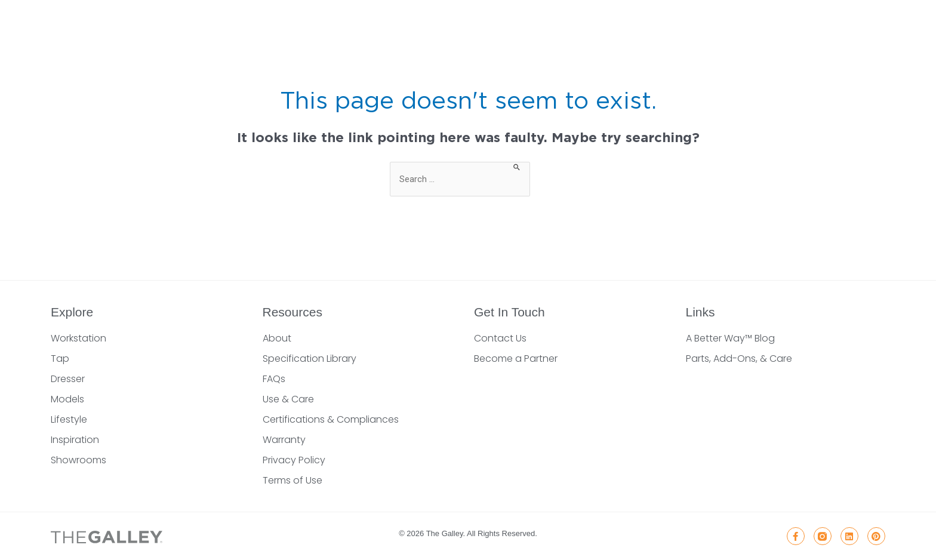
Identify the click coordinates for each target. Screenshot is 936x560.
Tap (60, 359)
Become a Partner (516, 359)
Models (67, 399)
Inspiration (75, 440)
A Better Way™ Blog (730, 338)
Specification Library (310, 359)
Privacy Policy (294, 460)
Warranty (284, 440)
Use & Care (288, 399)
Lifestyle (69, 419)
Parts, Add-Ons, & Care (739, 359)
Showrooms (78, 460)
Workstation (78, 338)
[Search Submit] (517, 166)
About (277, 338)
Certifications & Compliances (331, 419)
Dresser (68, 379)
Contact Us (500, 338)
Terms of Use (292, 480)
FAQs (274, 379)
